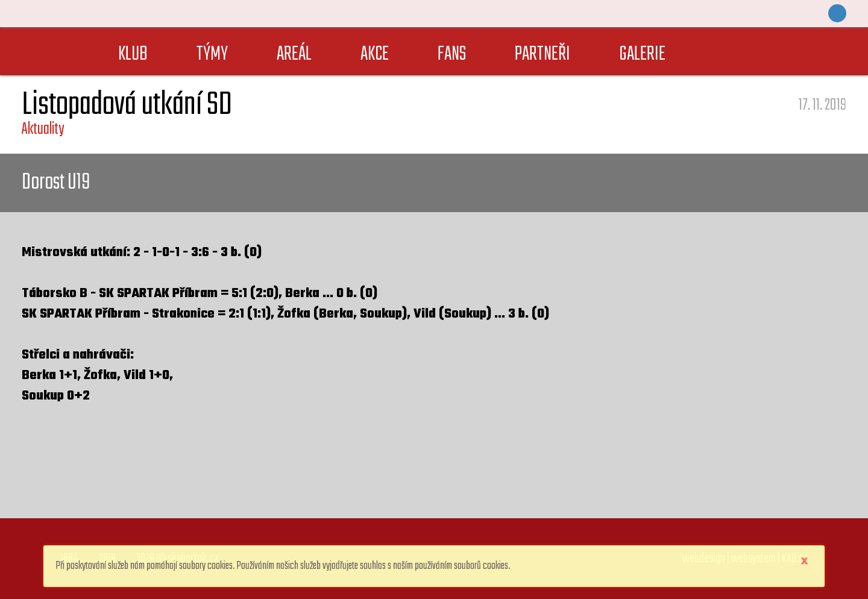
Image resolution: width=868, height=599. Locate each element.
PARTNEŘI (542, 55)
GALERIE (642, 55)
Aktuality (43, 129)
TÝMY (212, 55)
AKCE (375, 55)
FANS (452, 55)
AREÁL (294, 55)
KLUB (133, 55)
